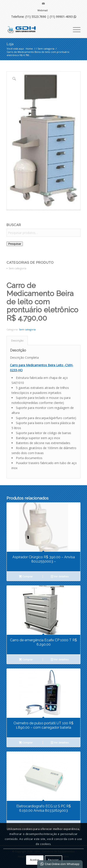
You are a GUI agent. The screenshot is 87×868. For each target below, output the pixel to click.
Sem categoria (18, 268)
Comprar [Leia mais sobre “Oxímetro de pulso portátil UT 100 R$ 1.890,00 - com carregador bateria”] (26, 743)
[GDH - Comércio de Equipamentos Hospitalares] (36, 29)
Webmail (43, 10)
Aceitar (35, 860)
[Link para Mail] (43, 3)
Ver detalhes (60, 577)
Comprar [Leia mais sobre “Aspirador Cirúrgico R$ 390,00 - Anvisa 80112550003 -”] (26, 577)
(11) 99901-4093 (63, 17)
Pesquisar (15, 244)
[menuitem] (43, 10)
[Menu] (74, 29)
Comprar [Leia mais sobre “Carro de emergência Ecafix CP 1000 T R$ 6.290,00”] (26, 660)
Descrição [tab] (17, 341)
